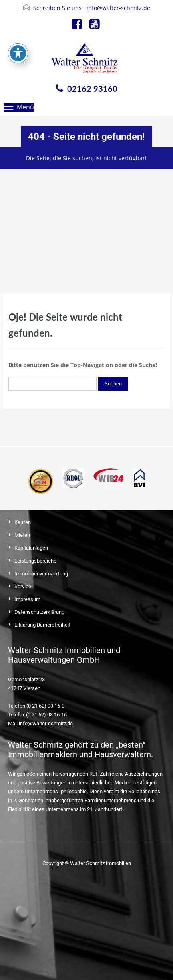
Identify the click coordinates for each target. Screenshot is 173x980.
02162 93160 (92, 89)
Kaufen (23, 522)
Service (23, 586)
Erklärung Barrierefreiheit (42, 625)
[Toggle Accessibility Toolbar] (18, 27)
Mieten (22, 535)
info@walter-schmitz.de (118, 8)
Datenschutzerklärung (39, 612)
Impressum (27, 599)
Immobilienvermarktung (41, 574)
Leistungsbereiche (35, 561)
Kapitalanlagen (31, 548)
